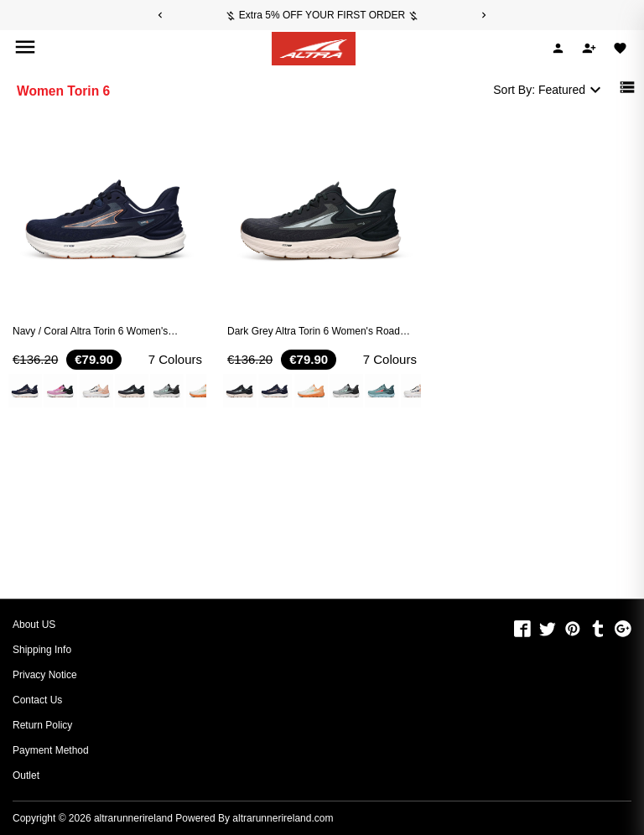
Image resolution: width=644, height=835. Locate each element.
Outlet (26, 775)
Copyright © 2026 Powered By (122, 818)
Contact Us (37, 700)
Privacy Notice (45, 675)
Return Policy (42, 725)
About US (34, 625)
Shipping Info (42, 650)
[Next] (484, 15)
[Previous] (160, 15)
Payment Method (51, 750)
